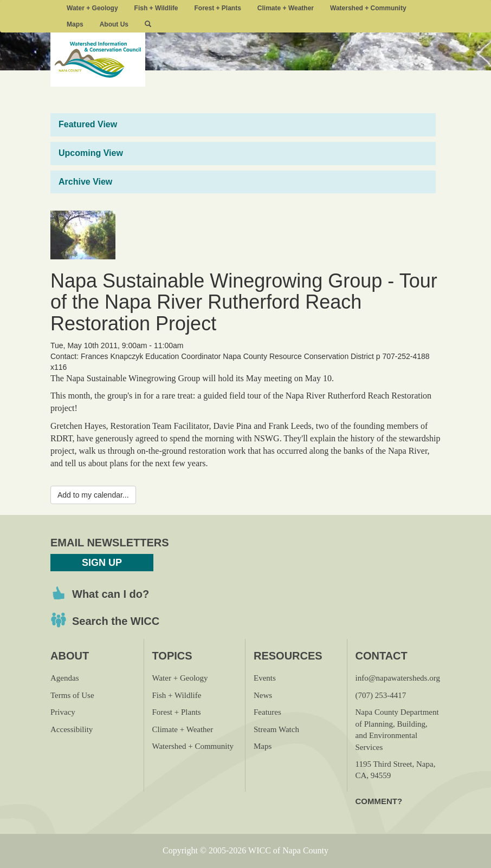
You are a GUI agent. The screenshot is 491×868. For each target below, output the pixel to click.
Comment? (379, 801)
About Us (114, 24)
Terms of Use (72, 695)
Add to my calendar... (93, 495)
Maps (75, 24)
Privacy (63, 712)
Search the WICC (116, 621)
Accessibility (72, 729)
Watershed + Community (368, 8)
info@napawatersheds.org (398, 678)
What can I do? (111, 594)
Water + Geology (92, 8)
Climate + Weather (286, 8)
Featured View (88, 124)
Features (267, 712)
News (263, 695)
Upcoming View (91, 153)
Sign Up (102, 563)
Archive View (85, 182)
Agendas (65, 678)
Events (265, 678)
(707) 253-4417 (381, 695)
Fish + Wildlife (156, 8)
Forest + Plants (217, 8)
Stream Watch (276, 729)
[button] (148, 24)
